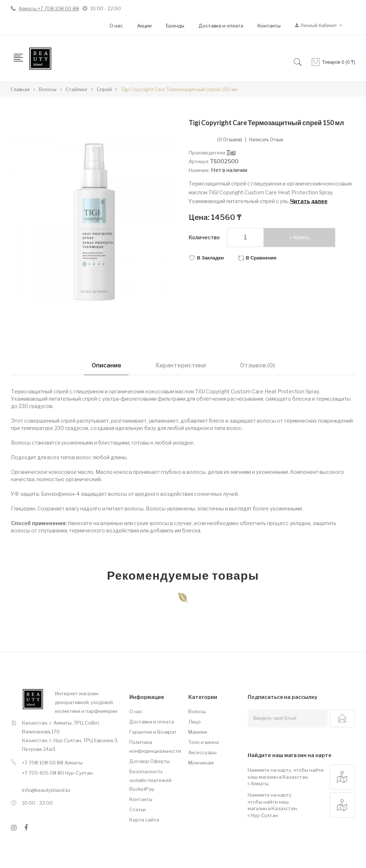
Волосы (197, 711)
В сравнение (261, 258)
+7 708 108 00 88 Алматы (52, 763)
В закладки (210, 258)
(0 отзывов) (230, 140)
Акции (144, 26)
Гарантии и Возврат (153, 732)
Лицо (195, 722)
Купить (302, 237)
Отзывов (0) (257, 365)
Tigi (231, 153)
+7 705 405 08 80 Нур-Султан (57, 773)
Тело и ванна (204, 742)
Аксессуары (202, 752)
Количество (204, 237)
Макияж (198, 732)
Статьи (138, 809)
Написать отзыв (266, 140)
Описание (106, 365)
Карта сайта (144, 820)
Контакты (269, 26)
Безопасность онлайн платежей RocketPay (150, 780)
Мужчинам (201, 763)
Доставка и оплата (221, 26)
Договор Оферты (149, 761)
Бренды (175, 26)
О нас (116, 26)
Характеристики (181, 365)
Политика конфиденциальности (154, 747)
